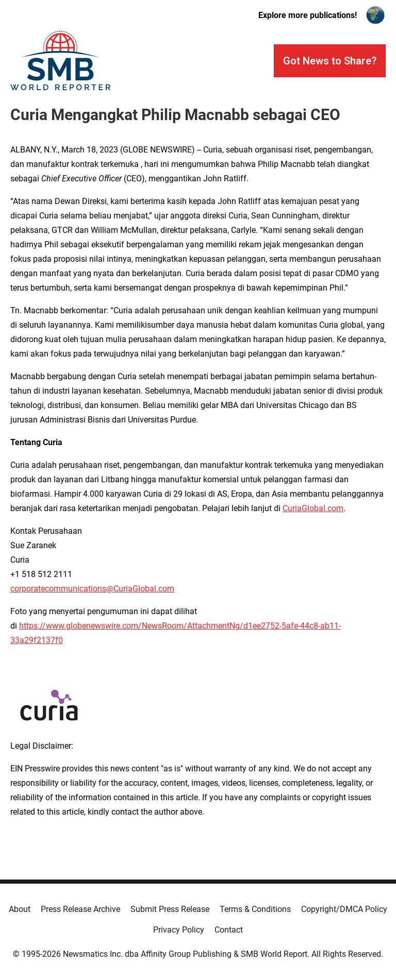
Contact (229, 930)
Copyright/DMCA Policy (344, 909)
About (20, 909)
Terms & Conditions (255, 909)
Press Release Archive (80, 909)
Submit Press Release (170, 909)
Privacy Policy (179, 930)
